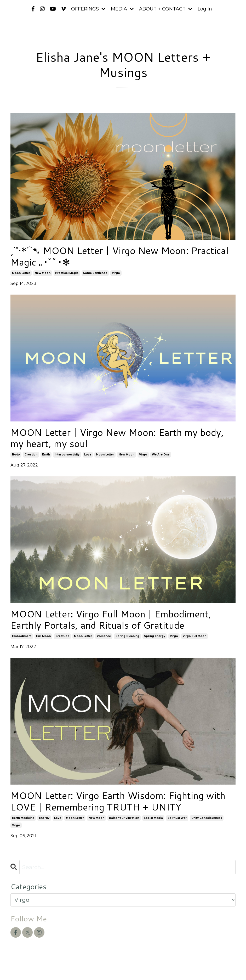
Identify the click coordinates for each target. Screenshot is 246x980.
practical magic (67, 273)
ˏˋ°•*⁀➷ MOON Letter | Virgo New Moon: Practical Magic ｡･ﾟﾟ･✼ (119, 256)
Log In (205, 9)
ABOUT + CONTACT (166, 9)
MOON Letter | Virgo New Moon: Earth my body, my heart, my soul (117, 438)
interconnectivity (67, 455)
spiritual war (177, 818)
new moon (43, 273)
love (88, 455)
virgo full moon (194, 636)
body (16, 455)
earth (46, 455)
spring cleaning (127, 636)
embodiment (22, 636)
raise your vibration (124, 818)
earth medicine (23, 818)
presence (104, 636)
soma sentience (95, 273)
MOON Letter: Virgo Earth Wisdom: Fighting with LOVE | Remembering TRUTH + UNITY (118, 801)
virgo (116, 273)
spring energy (155, 636)
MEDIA (122, 9)
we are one (161, 455)
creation (31, 455)
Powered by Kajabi (219, 967)
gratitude (62, 636)
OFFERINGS (88, 9)
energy (44, 818)
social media (153, 818)
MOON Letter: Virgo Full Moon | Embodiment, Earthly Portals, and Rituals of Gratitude (111, 619)
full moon (43, 636)
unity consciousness (207, 818)
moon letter (21, 273)
